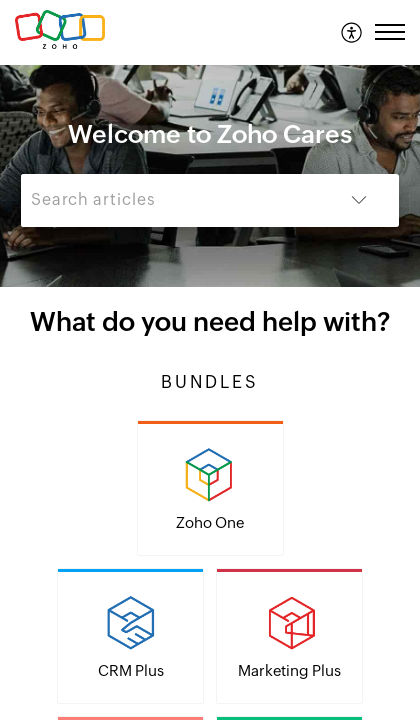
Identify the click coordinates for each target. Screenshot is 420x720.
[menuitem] (352, 32)
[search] (170, 200)
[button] (352, 32)
